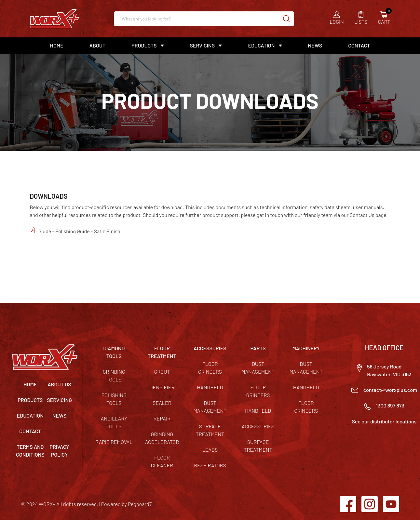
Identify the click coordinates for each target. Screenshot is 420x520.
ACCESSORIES (210, 348)
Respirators (210, 465)
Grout (162, 372)
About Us (59, 384)
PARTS (258, 348)
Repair (162, 418)
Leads (210, 450)
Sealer (162, 403)
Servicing (203, 45)
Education (261, 45)
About (97, 45)
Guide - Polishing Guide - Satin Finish (79, 231)
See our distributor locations (384, 421)
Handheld (210, 387)
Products (144, 45)
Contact (359, 45)
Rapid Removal (114, 442)
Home (57, 45)
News (315, 45)
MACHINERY (306, 348)
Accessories (258, 426)
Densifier (162, 387)
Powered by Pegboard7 (126, 504)
